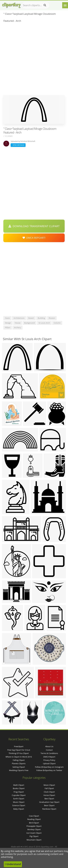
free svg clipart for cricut (19, 750)
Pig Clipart (34, 836)
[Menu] (65, 5)
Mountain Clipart (34, 840)
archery (18, 327)
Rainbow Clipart (49, 809)
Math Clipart (19, 785)
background (30, 323)
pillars (8, 327)
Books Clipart (19, 788)
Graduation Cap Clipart (49, 802)
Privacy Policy (49, 760)
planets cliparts (19, 763)
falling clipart (19, 760)
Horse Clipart (49, 795)
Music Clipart (19, 802)
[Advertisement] (34, 60)
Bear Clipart (49, 805)
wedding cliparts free (19, 770)
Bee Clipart (49, 799)
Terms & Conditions (49, 753)
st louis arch (44, 323)
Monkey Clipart (34, 829)
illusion (52, 318)
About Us (49, 746)
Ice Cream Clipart (34, 833)
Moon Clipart (49, 785)
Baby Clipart (19, 809)
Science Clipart (19, 805)
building (41, 318)
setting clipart (19, 767)
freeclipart (19, 746)
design (8, 323)
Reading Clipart (34, 819)
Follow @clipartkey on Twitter (49, 770)
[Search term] (36, 5)
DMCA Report (49, 757)
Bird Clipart (34, 823)
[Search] (45, 5)
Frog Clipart (19, 792)
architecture (19, 318)
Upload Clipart (49, 763)
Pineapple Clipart (34, 826)
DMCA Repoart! (34, 238)
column (57, 323)
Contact (49, 750)
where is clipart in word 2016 (19, 757)
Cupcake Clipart (19, 795)
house (18, 323)
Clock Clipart (49, 792)
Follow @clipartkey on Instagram (49, 767)
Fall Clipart (49, 788)
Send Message (18, 145)
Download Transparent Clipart (34, 226)
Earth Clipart (19, 799)
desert (31, 318)
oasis (7, 318)
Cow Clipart (34, 816)
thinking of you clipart (19, 753)
